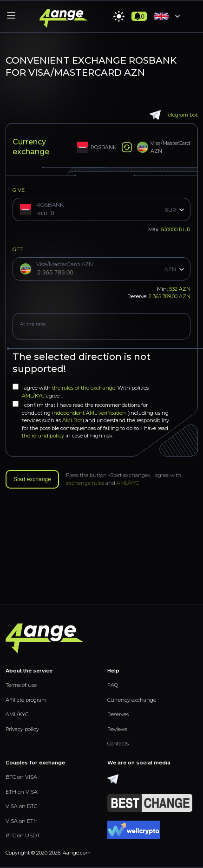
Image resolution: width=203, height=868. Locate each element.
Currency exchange (132, 700)
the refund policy (43, 436)
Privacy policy (22, 729)
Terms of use (21, 685)
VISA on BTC (21, 806)
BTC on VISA (21, 777)
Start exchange (32, 479)
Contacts (118, 744)
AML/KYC (34, 396)
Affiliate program (26, 700)
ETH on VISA (22, 792)
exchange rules (85, 483)
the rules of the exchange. (85, 388)
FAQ (113, 685)
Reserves (118, 714)
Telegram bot (174, 115)
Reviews (117, 729)
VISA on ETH (22, 821)
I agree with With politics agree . (81, 391)
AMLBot (72, 420)
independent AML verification (89, 413)
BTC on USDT (23, 835)
